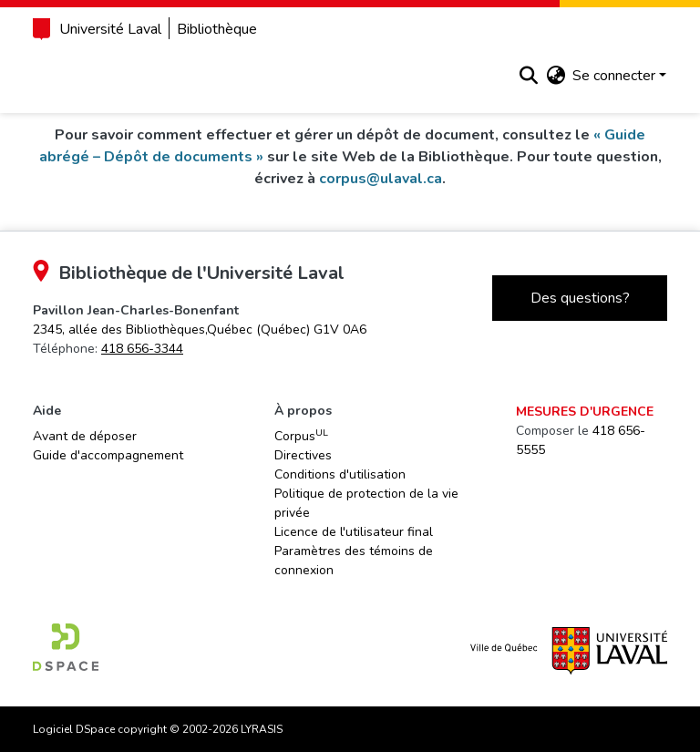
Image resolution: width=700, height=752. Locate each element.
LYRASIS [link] (262, 729)
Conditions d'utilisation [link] (340, 474)
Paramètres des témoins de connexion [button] (354, 561)
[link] (200, 330)
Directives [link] (303, 455)
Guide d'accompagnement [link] (108, 455)
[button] (528, 76)
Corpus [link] (301, 436)
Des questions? (580, 298)
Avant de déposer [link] (85, 436)
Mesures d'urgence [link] (585, 412)
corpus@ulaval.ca (381, 179)
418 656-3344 (142, 349)
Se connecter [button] (616, 76)
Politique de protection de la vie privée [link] (366, 503)
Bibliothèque (217, 29)
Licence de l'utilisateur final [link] (354, 532)
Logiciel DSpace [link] (74, 729)
